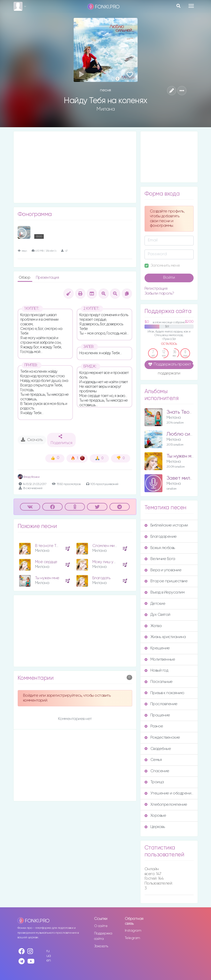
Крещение (157, 648)
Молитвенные (160, 659)
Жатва (153, 626)
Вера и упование (163, 570)
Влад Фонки (29, 477)
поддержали (169, 374)
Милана (105, 109)
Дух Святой (157, 615)
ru (48, 951)
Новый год (156, 670)
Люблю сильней (185, 434)
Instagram (133, 931)
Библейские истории (166, 525)
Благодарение (161, 537)
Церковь (155, 827)
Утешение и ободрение (169, 793)
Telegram (132, 938)
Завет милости (184, 478)
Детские (155, 604)
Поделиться (61, 440)
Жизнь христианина (165, 637)
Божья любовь (160, 548)
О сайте (101, 926)
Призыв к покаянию (164, 693)
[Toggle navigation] (191, 6)
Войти (169, 278)
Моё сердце (46, 562)
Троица (154, 782)
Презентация (47, 278)
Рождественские (162, 737)
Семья (153, 760)
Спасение (157, 771)
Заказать (101, 946)
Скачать (32, 440)
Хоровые (155, 816)
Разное (154, 726)
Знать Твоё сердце (189, 412)
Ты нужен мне (47, 578)
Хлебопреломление (166, 805)
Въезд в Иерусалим (165, 592)
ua (49, 956)
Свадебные (158, 749)
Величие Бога (160, 559)
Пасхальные (159, 682)
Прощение (157, 715)
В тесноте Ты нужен (53, 546)
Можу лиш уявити (108, 562)
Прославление (161, 704)
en (49, 960)
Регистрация (156, 289)
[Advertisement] (75, 167)
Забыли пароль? (159, 293)
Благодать (101, 578)
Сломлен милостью (110, 546)
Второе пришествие (166, 581)
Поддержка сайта (103, 936)
